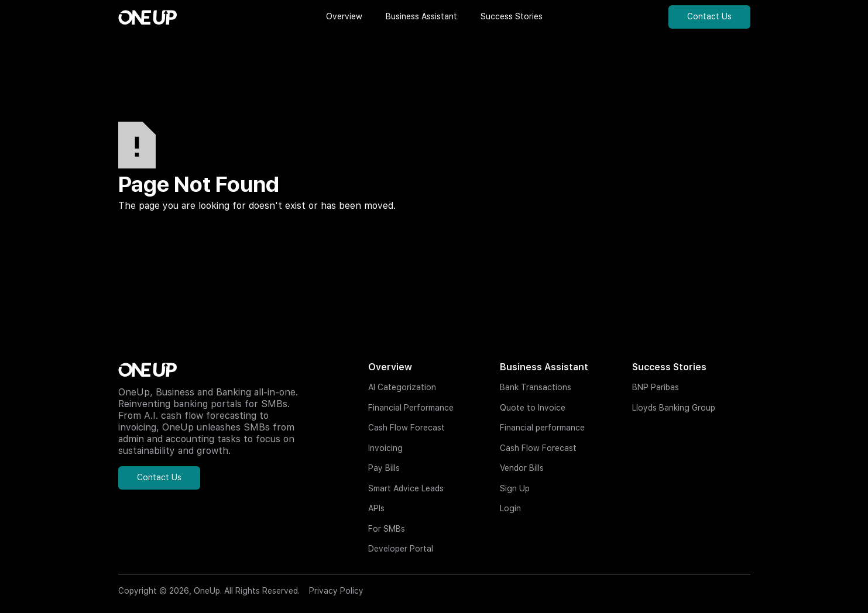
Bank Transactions (536, 387)
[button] (344, 17)
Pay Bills (384, 468)
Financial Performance (411, 408)
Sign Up (515, 488)
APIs (376, 508)
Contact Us (709, 16)
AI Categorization (402, 387)
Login (510, 508)
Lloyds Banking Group (674, 408)
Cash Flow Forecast (406, 428)
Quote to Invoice (533, 408)
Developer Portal (401, 549)
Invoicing (385, 448)
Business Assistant (544, 367)
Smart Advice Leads (406, 488)
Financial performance (542, 428)
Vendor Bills (522, 468)
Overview (390, 367)
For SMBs (387, 529)
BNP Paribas (656, 387)
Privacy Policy (336, 591)
